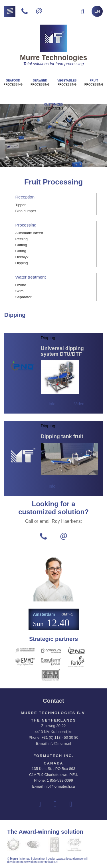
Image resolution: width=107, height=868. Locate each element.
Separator (24, 297)
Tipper (21, 205)
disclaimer (39, 859)
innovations (53, 107)
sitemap (25, 859)
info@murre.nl (59, 743)
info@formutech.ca (59, 786)
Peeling (22, 239)
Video (79, 404)
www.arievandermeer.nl (72, 859)
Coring (21, 251)
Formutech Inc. (53, 756)
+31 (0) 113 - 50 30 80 (60, 737)
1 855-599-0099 (60, 780)
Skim (20, 291)
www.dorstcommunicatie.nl (41, 862)
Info (52, 404)
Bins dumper (26, 211)
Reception (25, 197)
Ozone (21, 285)
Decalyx (22, 257)
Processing (13, 83)
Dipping (22, 263)
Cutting (21, 245)
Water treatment (31, 277)
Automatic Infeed (29, 233)
